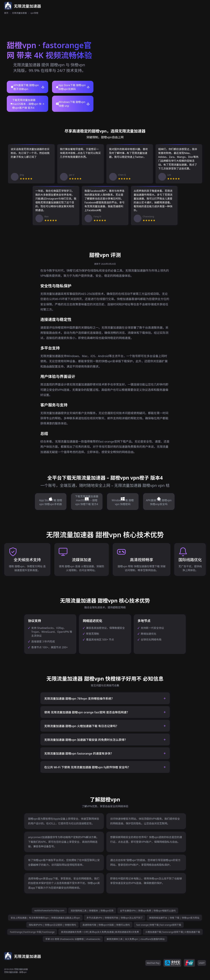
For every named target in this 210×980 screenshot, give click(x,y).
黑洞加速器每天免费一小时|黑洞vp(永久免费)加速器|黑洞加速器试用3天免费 (100, 932)
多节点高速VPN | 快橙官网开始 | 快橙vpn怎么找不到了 (115, 918)
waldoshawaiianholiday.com (49, 910)
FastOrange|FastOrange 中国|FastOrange (32, 932)
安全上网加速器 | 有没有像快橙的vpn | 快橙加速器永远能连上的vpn (45, 918)
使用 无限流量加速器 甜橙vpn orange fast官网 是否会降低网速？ (87, 712)
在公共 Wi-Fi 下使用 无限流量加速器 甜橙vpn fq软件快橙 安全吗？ (87, 767)
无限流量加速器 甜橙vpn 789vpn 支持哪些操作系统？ (79, 699)
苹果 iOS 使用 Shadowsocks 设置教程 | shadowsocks (73, 939)
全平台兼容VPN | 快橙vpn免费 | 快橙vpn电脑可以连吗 (148, 911)
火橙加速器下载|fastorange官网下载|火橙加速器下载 (173, 932)
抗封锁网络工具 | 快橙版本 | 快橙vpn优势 (92, 911)
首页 (6, 13)
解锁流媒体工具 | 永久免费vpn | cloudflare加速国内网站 (136, 939)
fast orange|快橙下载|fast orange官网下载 (159, 925)
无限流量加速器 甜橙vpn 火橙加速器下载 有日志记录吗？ (81, 726)
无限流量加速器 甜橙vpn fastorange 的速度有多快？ (79, 753)
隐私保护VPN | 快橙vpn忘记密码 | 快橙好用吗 (53, 925)
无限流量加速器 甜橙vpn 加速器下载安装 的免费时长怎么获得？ (86, 740)
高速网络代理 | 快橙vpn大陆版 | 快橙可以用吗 (106, 925)
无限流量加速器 (19, 13)
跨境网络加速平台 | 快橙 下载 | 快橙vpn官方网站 (174, 918)
